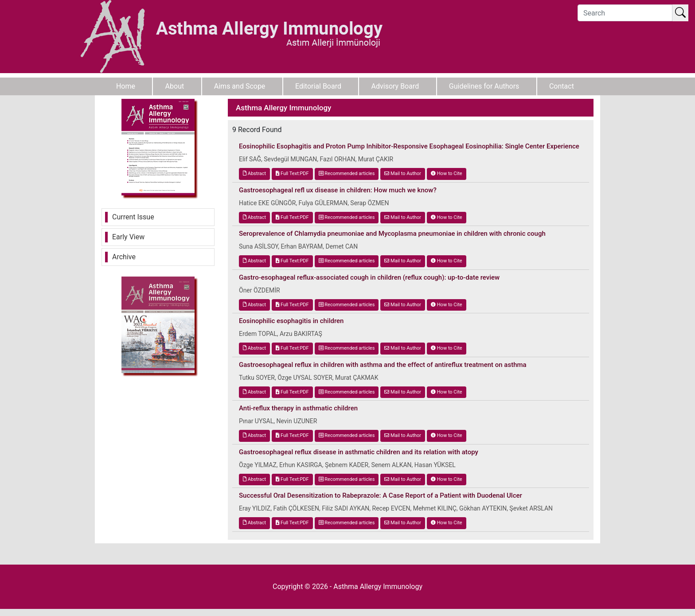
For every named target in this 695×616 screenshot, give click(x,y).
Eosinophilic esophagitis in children (291, 321)
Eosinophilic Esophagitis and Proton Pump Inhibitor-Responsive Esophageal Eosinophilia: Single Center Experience (409, 146)
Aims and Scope (240, 86)
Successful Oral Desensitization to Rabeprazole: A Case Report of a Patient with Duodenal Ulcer (381, 495)
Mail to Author (403, 173)
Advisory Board (395, 86)
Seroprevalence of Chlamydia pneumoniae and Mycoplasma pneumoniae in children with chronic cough (392, 234)
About (175, 86)
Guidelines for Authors (484, 86)
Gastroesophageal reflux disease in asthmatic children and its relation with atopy (359, 452)
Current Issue (133, 217)
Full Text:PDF (292, 173)
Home (126, 86)
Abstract (254, 173)
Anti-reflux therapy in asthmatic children (298, 408)
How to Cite (447, 173)
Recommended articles (347, 173)
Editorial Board (318, 86)
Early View (128, 237)
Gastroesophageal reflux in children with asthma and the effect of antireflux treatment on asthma (383, 365)
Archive (124, 257)
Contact (562, 86)
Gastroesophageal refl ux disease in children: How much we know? (338, 190)
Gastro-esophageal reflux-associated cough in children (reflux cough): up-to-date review (369, 277)
